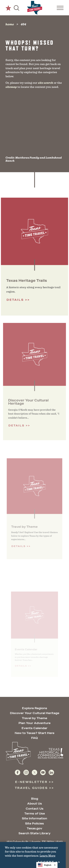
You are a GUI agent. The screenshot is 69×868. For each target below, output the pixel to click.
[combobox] (47, 865)
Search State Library (34, 833)
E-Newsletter (31, 782)
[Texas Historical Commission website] (51, 753)
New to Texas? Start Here (34, 733)
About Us (35, 803)
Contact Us (35, 809)
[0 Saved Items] (8, 8)
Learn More (48, 856)
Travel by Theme (34, 718)
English (45, 865)
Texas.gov (34, 828)
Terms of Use (35, 813)
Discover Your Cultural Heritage (35, 713)
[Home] (35, 8)
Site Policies (34, 823)
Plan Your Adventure (34, 723)
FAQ (34, 738)
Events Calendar (34, 728)
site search (46, 83)
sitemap (11, 87)
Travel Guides (31, 788)
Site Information (34, 818)
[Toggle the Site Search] (17, 8)
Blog (35, 799)
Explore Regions (35, 708)
